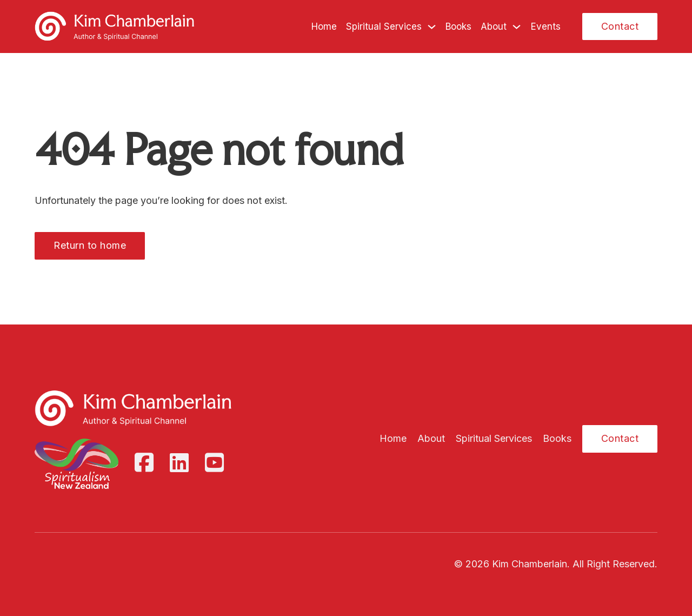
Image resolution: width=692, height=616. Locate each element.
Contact (620, 26)
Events (546, 26)
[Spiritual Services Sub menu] (432, 27)
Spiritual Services (384, 26)
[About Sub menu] (517, 27)
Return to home (90, 245)
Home (324, 26)
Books (458, 26)
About (494, 26)
